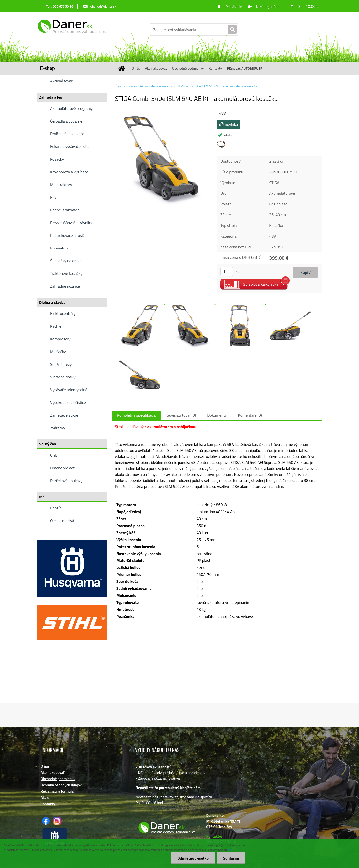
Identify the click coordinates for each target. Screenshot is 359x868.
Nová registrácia (267, 7)
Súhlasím (231, 858)
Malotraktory (61, 185)
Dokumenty (217, 415)
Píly (53, 197)
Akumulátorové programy (71, 108)
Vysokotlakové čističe (68, 402)
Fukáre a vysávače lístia (70, 146)
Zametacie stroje (64, 415)
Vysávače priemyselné (69, 390)
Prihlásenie (234, 7)
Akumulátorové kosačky (156, 86)
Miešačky (58, 352)
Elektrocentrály (63, 313)
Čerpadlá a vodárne (66, 121)
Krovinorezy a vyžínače (69, 172)
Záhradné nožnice (65, 286)
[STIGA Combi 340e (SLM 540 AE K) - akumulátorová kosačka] (161, 112)
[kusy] (227, 272)
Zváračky (58, 428)
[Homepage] (123, 68)
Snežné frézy (61, 364)
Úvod (119, 86)
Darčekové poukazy (66, 481)
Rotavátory (59, 248)
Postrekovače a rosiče (68, 235)
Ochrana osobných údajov (61, 785)
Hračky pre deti (63, 468)
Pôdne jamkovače (65, 210)
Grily (54, 455)
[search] (232, 30)
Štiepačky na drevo (66, 261)
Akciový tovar (61, 81)
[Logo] (72, 30)
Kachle (56, 326)
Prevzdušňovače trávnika (71, 223)
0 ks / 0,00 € (308, 6)
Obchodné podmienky (188, 68)
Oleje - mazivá (62, 521)
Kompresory (60, 339)
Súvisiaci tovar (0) (181, 415)
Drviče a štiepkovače (67, 134)
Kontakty (215, 68)
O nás (136, 68)
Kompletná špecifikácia (136, 415)
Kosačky (57, 159)
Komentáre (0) (250, 415)
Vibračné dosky (63, 377)
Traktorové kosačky (66, 273)
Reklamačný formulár (58, 791)
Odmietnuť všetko (193, 858)
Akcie (45, 797)
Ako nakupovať (156, 68)
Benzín (56, 508)
